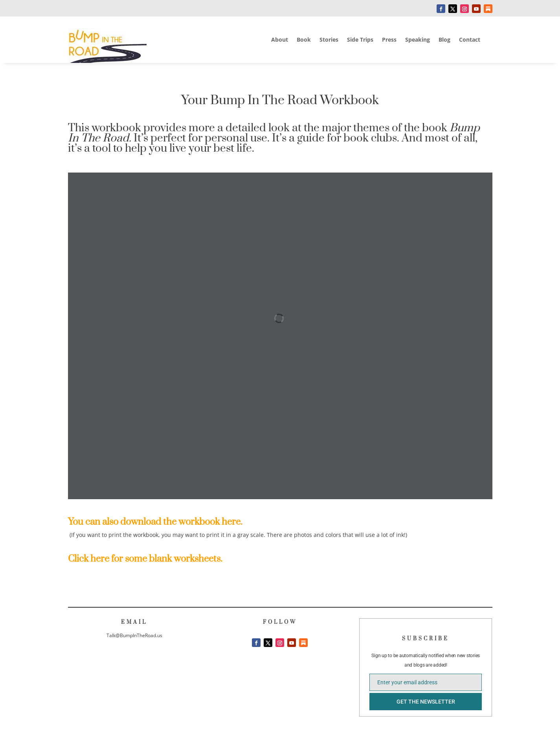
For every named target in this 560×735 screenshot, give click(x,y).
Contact (470, 40)
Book (304, 40)
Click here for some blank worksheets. (145, 559)
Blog (444, 40)
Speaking (418, 40)
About (280, 40)
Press (389, 40)
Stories (329, 40)
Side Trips (360, 40)
